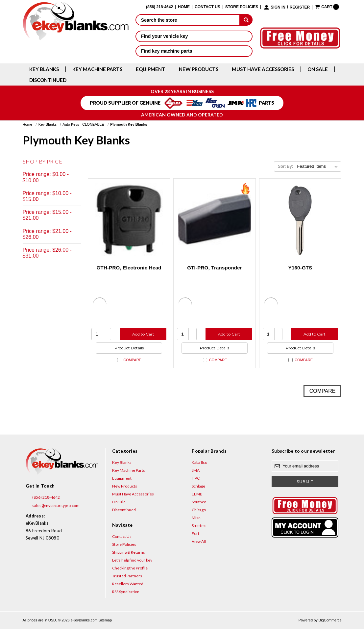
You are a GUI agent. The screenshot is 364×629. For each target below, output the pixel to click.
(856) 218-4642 (43, 497)
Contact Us (207, 7)
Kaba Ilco (199, 462)
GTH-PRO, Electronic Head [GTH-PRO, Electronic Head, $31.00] (129, 268)
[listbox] (318, 166)
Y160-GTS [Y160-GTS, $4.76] (300, 268)
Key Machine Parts (97, 69)
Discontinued (48, 80)
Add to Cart (143, 334)
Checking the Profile (130, 568)
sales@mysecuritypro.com (53, 506)
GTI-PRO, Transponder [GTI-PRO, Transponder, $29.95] (215, 268)
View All (199, 541)
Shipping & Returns (129, 552)
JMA (196, 470)
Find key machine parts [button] (194, 51)
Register (300, 7)
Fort (195, 533)
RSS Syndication (126, 592)
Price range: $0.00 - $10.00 (46, 177)
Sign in (278, 7)
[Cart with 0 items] (327, 7)
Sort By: (285, 166)
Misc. (196, 518)
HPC (196, 478)
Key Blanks (44, 69)
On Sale (318, 69)
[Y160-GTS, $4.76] (300, 220)
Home (184, 7)
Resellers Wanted (128, 584)
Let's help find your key (132, 560)
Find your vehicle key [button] (194, 36)
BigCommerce (330, 620)
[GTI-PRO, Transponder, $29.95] (215, 220)
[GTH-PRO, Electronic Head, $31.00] (129, 220)
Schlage (198, 486)
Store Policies (242, 7)
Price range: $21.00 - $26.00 (47, 234)
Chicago (199, 510)
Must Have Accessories (263, 69)
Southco (199, 502)
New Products (199, 69)
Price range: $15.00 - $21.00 (47, 215)
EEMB (197, 494)
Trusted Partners (127, 576)
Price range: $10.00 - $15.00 (47, 196)
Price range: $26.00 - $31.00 (47, 253)
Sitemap (105, 620)
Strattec (199, 526)
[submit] (246, 20)
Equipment (151, 69)
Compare (129, 360)
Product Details (129, 348)
